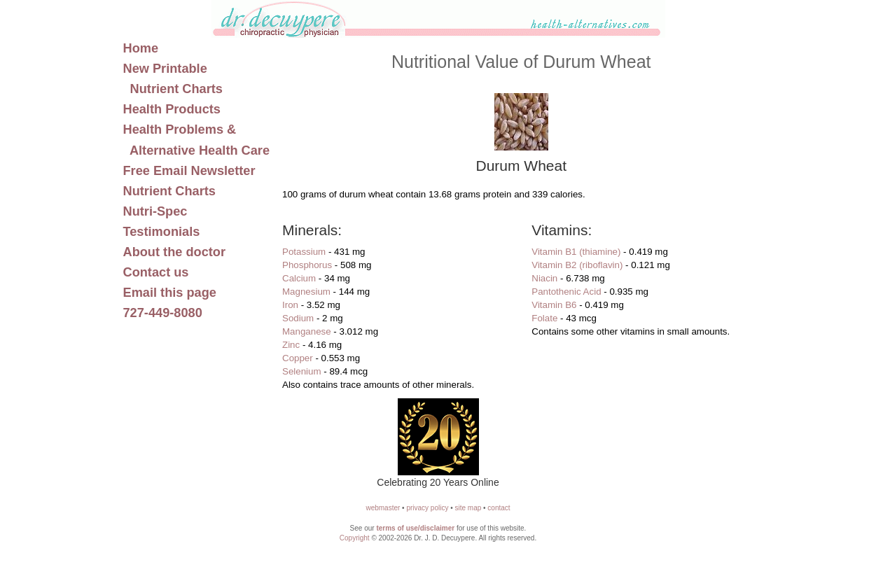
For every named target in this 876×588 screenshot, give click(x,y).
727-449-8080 (163, 313)
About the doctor (175, 252)
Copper (298, 358)
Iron (290, 305)
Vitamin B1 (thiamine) (576, 252)
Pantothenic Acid (566, 292)
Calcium (299, 278)
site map (468, 508)
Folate (544, 318)
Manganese (307, 331)
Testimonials (162, 232)
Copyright (355, 538)
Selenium (302, 371)
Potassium (304, 252)
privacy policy (427, 508)
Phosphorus (307, 265)
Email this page (170, 293)
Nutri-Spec (155, 211)
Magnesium (306, 292)
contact (499, 508)
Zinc (291, 345)
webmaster (383, 508)
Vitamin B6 (554, 305)
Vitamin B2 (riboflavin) (577, 265)
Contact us (156, 272)
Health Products (172, 109)
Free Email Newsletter (189, 171)
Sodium (298, 318)
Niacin (544, 278)
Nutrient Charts (169, 191)
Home (141, 48)
